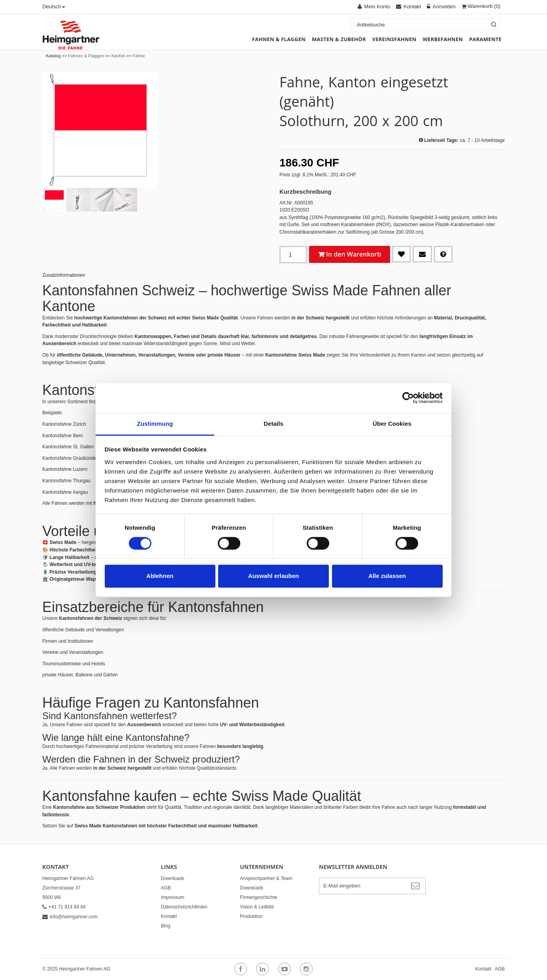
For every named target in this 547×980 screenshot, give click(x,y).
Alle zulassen (387, 576)
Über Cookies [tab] (392, 424)
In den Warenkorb (354, 254)
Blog (166, 926)
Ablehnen (160, 576)
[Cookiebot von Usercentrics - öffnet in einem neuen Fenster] (408, 398)
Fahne (139, 56)
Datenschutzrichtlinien (184, 907)
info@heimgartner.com (70, 917)
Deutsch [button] (54, 7)
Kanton (118, 56)
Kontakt (169, 916)
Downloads (173, 878)
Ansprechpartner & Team (266, 878)
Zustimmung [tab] (155, 424)
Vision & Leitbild (257, 907)
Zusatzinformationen (64, 275)
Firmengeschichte (259, 897)
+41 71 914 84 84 (64, 907)
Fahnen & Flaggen (86, 56)
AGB (166, 888)
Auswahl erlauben (273, 576)
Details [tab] (273, 424)
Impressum (173, 897)
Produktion (251, 916)
